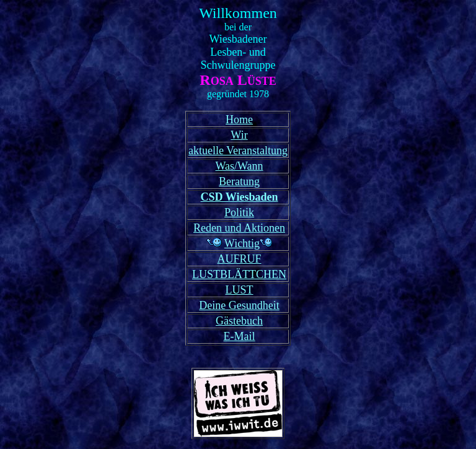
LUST (240, 290)
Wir (239, 135)
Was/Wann (239, 166)
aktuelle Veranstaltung (238, 150)
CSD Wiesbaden (240, 197)
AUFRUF (239, 259)
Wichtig (242, 243)
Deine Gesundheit (239, 305)
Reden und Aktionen (239, 228)
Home (239, 120)
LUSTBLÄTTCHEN (239, 274)
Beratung (239, 181)
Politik (239, 212)
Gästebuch (239, 321)
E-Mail (240, 336)
